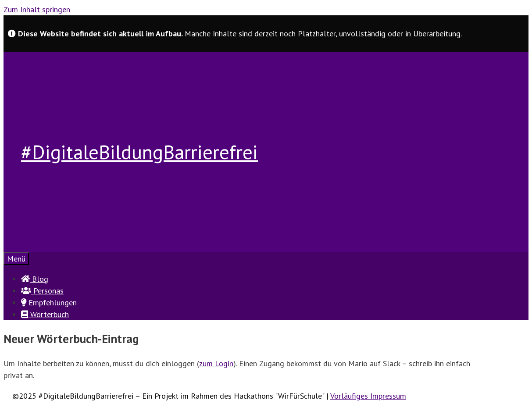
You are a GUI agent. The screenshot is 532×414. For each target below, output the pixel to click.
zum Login (216, 363)
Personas (42, 291)
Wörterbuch (45, 314)
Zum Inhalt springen (37, 9)
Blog (35, 279)
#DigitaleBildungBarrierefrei (139, 152)
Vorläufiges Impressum (368, 396)
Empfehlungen (49, 303)
